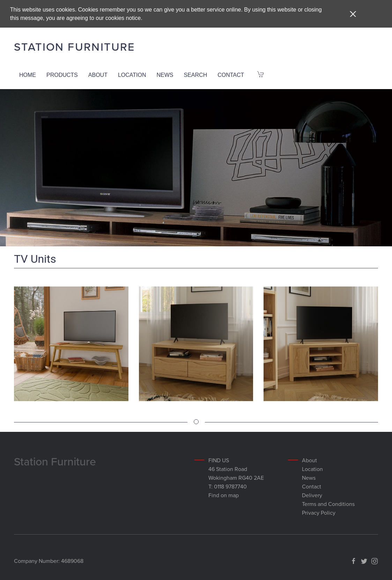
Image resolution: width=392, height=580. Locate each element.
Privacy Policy (319, 512)
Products (62, 74)
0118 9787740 (230, 486)
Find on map (224, 494)
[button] (353, 14)
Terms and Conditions (328, 503)
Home (28, 74)
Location (132, 74)
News (165, 74)
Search (196, 74)
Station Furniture (75, 46)
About (98, 74)
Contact (231, 74)
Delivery (312, 494)
